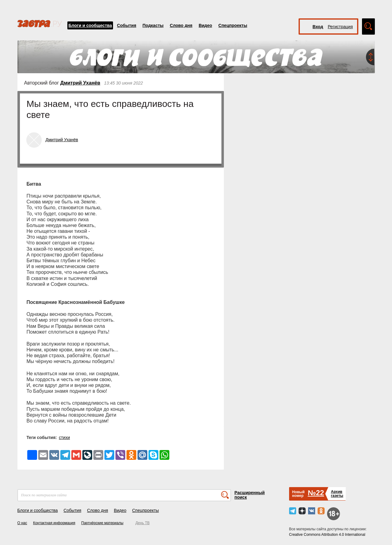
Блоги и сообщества (90, 25)
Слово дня (181, 25)
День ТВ (142, 523)
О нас (22, 523)
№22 (316, 493)
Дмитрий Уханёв (80, 83)
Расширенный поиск (250, 495)
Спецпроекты (233, 25)
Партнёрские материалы (102, 523)
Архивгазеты (337, 494)
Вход (318, 27)
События (127, 25)
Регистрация (340, 27)
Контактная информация (54, 523)
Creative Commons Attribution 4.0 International (327, 535)
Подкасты (153, 25)
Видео (205, 25)
